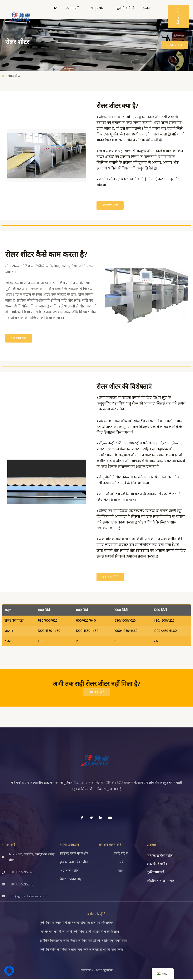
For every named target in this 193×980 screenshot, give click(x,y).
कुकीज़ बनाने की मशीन (74, 863)
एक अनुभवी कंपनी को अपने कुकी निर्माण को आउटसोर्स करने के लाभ (79, 932)
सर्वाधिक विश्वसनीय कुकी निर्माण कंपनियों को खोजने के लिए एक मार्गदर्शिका (83, 941)
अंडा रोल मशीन (69, 871)
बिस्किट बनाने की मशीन (74, 854)
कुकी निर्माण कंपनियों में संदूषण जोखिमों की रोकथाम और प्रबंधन (76, 923)
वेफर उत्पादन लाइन (72, 880)
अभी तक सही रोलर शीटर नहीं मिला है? (96, 684)
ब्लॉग (121, 871)
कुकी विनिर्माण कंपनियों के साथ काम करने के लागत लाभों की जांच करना (81, 950)
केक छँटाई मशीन (157, 864)
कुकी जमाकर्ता (155, 873)
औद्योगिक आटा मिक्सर (160, 881)
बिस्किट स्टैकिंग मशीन (160, 856)
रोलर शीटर (17, 42)
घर (4, 76)
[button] (77, 11)
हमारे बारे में (121, 854)
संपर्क (121, 863)
